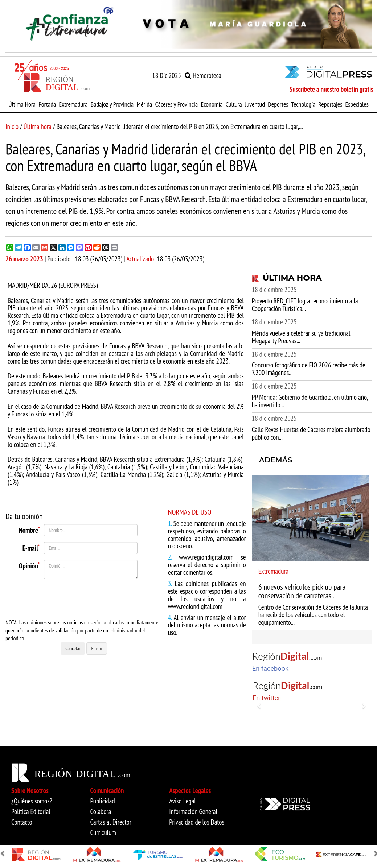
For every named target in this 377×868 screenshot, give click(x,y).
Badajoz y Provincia (112, 104)
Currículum (103, 832)
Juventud (255, 104)
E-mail (31, 547)
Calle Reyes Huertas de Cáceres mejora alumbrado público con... (311, 433)
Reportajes (330, 104)
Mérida (144, 104)
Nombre (29, 529)
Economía (212, 104)
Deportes (278, 104)
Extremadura (73, 104)
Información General (193, 811)
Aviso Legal (183, 801)
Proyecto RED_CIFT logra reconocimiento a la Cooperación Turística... (305, 305)
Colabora (101, 811)
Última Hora (22, 104)
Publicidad (103, 801)
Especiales (357, 104)
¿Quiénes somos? (32, 801)
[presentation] (85, 599)
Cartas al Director (111, 822)
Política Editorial (31, 811)
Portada (47, 104)
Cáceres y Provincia (176, 104)
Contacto (22, 822)
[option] (188, 24)
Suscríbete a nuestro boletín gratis (331, 89)
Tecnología (303, 104)
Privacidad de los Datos (197, 822)
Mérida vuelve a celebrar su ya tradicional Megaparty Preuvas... (301, 337)
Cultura (234, 104)
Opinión (29, 565)
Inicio (12, 126)
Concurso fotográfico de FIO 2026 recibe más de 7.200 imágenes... (309, 369)
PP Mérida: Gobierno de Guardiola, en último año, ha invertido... (310, 401)
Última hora (38, 126)
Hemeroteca (203, 75)
